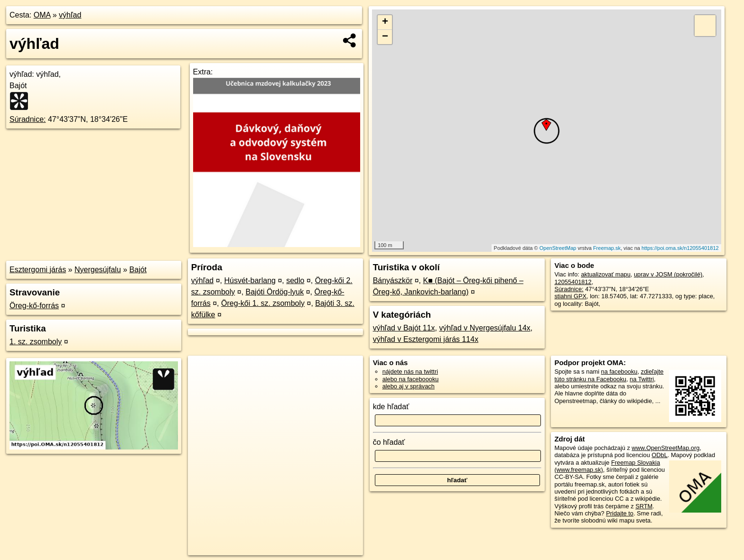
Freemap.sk (607, 248)
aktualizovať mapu (605, 274)
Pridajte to (620, 513)
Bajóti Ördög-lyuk (275, 292)
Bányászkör (393, 280)
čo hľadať (389, 442)
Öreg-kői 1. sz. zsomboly (263, 303)
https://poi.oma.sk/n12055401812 (680, 248)
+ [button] (385, 22)
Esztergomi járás (38, 270)
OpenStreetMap (558, 248)
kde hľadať (391, 407)
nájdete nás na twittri (410, 372)
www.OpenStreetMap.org (665, 448)
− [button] (385, 37)
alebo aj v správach (409, 386)
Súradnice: (28, 119)
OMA (42, 15)
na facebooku (619, 372)
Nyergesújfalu (98, 270)
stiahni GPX (570, 296)
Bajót (138, 270)
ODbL (659, 455)
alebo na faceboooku (411, 379)
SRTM (644, 506)
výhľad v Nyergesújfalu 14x (484, 328)
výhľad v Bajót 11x (404, 328)
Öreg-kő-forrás (34, 306)
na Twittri (642, 379)
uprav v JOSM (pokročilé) (668, 274)
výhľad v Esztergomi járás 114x (426, 339)
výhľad (70, 15)
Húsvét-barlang (250, 280)
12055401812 (573, 282)
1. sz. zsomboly (36, 342)
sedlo (295, 280)
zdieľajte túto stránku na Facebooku (609, 375)
